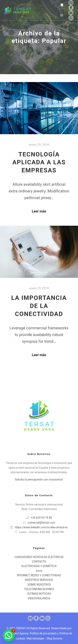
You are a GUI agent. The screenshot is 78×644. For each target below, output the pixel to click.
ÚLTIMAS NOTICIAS (39, 594)
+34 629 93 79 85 (39, 518)
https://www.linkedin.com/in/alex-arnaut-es (39, 527)
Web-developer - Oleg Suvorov (44, 638)
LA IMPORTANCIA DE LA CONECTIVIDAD (39, 306)
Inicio (39, 571)
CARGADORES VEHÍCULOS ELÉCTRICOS (39, 557)
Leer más (39, 211)
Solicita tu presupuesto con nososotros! (39, 480)
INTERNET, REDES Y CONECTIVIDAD (39, 575)
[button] (9, 635)
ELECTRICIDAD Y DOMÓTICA (39, 566)
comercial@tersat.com (39, 523)
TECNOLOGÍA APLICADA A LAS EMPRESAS (39, 162)
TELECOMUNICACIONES (39, 589)
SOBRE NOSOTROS (39, 585)
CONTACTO (39, 562)
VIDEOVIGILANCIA (39, 598)
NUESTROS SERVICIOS (39, 580)
